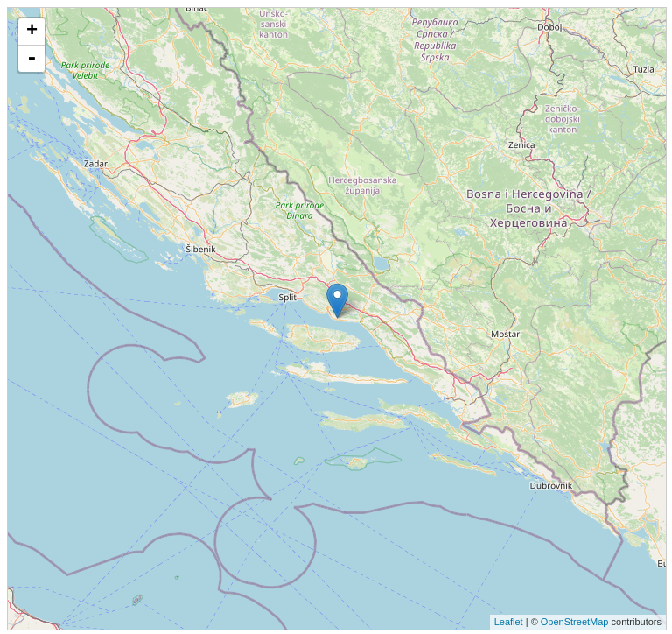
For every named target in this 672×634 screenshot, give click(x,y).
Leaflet (509, 622)
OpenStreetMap (575, 622)
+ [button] (32, 32)
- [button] (31, 59)
